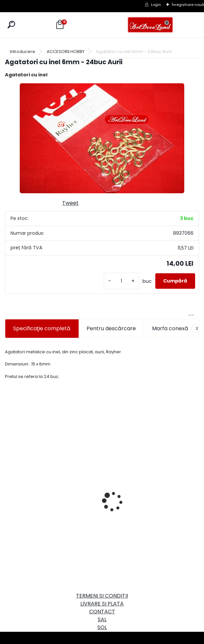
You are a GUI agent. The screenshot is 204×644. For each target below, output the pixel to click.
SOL (102, 627)
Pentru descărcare (111, 328)
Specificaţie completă (42, 328)
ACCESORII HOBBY (66, 52)
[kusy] (121, 281)
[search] (11, 25)
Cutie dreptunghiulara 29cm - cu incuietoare (52, 482)
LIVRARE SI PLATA (102, 604)
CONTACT (102, 612)
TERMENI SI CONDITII (102, 596)
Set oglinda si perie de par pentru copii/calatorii (149, 516)
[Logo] (150, 25)
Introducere (23, 52)
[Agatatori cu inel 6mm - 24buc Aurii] (102, 138)
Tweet (70, 203)
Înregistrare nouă (188, 5)
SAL (102, 619)
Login (156, 5)
